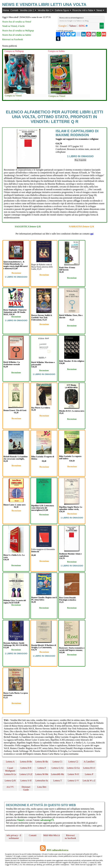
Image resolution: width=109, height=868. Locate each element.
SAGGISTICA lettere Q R (28, 227)
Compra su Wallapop (14, 51)
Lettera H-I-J (89, 768)
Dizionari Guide (26, 788)
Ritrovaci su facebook (70, 837)
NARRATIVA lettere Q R (81, 227)
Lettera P (89, 774)
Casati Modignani (10, 769)
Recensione (16, 273)
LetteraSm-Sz (42, 781)
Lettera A (10, 762)
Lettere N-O (73, 774)
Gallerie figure (63, 10)
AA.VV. (10, 787)
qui (92, 234)
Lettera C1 (58, 762)
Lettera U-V (73, 781)
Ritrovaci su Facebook (12, 39)
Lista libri (42, 787)
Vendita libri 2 (45, 10)
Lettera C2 (73, 762)
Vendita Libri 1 (28, 10)
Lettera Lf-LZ (26, 774)
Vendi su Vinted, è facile (13, 26)
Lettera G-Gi (58, 768)
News (100, 10)
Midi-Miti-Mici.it (52, 835)
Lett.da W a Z (89, 781)
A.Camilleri (89, 762)
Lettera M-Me (42, 774)
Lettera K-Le (10, 774)
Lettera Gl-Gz (73, 768)
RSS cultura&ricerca (58, 850)
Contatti (14, 10)
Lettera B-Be (26, 762)
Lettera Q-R (10, 781)
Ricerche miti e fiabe (84, 10)
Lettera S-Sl (26, 781)
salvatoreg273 (47, 820)
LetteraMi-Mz (57, 774)
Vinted (20, 820)
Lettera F (42, 768)
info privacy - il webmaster (14, 837)
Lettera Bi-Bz (42, 762)
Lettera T (58, 781)
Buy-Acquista (80, 160)
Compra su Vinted (13, 96)
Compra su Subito (56, 51)
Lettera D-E (26, 768)
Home (6, 10)
